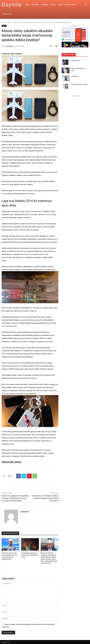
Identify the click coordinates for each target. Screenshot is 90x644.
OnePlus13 (75, 76)
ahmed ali (10, 46)
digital (53, 5)
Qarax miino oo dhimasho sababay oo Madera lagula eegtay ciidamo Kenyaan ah (45, 498)
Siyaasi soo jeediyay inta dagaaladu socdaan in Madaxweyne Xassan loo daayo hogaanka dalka (15, 498)
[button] (86, 5)
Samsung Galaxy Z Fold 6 (79, 84)
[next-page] (7, 569)
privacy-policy (70, 5)
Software (35, 5)
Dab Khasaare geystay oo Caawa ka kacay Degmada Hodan (30, 555)
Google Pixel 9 (76, 60)
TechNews (45, 5)
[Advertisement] (76, 109)
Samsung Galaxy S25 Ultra (80, 68)
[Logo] (13, 5)
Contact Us (7, 14)
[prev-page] (3, 569)
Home (27, 5)
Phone (60, 5)
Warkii (9, 22)
